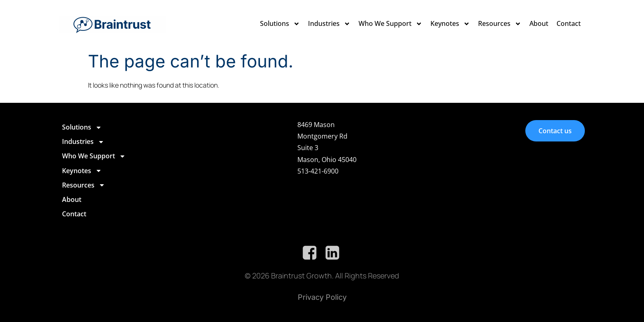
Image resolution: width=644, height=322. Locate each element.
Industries (329, 24)
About (539, 23)
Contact (569, 23)
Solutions (280, 24)
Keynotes (450, 24)
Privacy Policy (322, 297)
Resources (500, 24)
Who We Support (390, 24)
